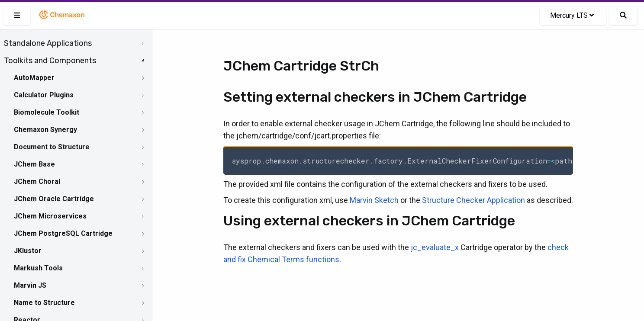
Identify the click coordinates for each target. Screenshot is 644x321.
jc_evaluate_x (435, 247)
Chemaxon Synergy (45, 130)
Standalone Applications (48, 43)
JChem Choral (37, 181)
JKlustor (28, 251)
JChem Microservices (50, 216)
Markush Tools (38, 268)
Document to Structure (52, 147)
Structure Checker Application (473, 200)
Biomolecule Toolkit (47, 112)
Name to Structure (44, 303)
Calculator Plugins (44, 95)
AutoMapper (34, 78)
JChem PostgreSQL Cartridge (63, 233)
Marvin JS (30, 285)
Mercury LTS (572, 15)
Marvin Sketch (374, 200)
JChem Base (34, 164)
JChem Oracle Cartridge (54, 199)
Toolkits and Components (50, 61)
